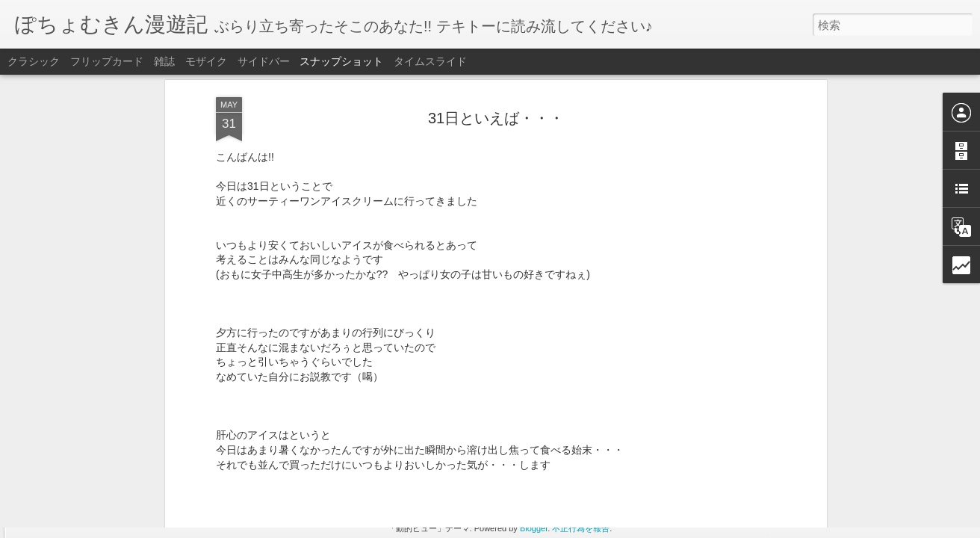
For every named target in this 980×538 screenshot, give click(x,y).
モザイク (206, 61)
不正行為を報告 (581, 528)
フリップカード (107, 61)
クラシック (34, 61)
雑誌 (164, 61)
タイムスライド (430, 61)
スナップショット (341, 61)
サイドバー (264, 61)
